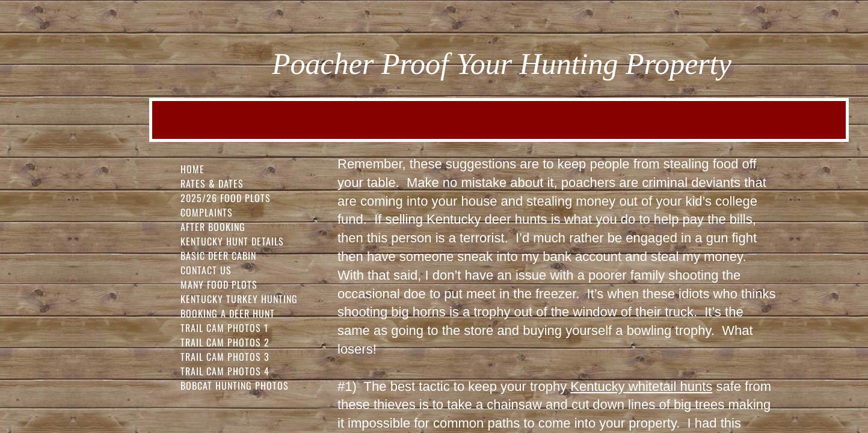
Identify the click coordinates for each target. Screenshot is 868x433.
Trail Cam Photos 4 (225, 371)
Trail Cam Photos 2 (225, 342)
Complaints (207, 212)
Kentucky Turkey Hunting (239, 299)
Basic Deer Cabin (218, 256)
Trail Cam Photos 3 (225, 357)
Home (192, 169)
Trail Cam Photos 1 (224, 328)
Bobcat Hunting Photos (235, 385)
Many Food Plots (219, 284)
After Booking (213, 227)
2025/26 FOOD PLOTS (226, 198)
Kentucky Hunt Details (232, 241)
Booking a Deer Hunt (228, 313)
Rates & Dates (212, 183)
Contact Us (206, 270)
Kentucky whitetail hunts (641, 386)
